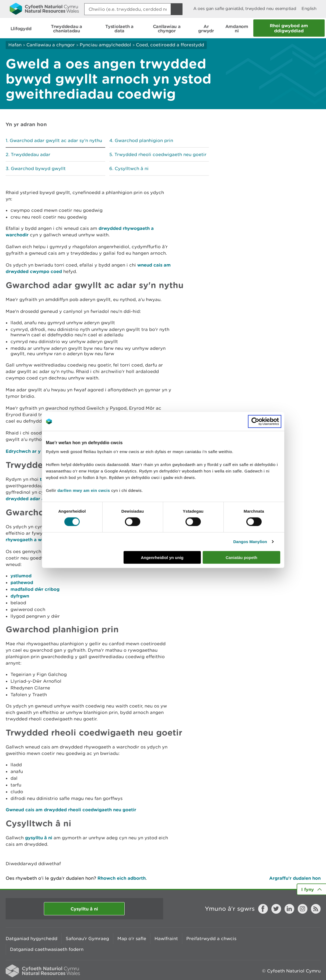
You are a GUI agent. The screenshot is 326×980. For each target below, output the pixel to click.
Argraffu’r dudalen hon (295, 878)
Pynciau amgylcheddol (105, 45)
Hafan (15, 45)
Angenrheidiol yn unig (162, 557)
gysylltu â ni (39, 838)
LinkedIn (289, 909)
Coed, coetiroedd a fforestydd (170, 45)
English (309, 8)
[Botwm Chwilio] (177, 9)
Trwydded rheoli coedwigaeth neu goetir (160, 154)
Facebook (263, 909)
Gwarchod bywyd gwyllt (38, 168)
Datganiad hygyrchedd (31, 938)
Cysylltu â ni (84, 909)
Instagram (303, 909)
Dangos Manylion (250, 542)
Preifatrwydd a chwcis (211, 938)
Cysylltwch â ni (132, 168)
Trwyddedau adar (31, 154)
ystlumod (21, 576)
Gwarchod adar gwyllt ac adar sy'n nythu (56, 140)
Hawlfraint (166, 938)
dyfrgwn (20, 596)
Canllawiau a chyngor (51, 45)
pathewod (22, 582)
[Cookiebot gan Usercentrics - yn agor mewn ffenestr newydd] (265, 422)
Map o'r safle (132, 938)
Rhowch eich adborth (122, 878)
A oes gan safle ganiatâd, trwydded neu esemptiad (245, 8)
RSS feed (316, 909)
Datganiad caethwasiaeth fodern (47, 949)
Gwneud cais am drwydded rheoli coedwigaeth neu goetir (71, 810)
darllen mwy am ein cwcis (84, 490)
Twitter (276, 909)
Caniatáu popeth (241, 557)
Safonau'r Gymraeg (87, 938)
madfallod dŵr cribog (35, 589)
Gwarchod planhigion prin (144, 140)
